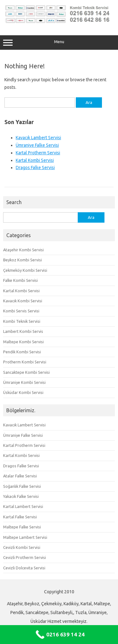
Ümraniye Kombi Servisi (24, 382)
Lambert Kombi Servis (23, 331)
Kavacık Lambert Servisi (38, 138)
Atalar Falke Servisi (20, 476)
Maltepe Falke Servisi (22, 527)
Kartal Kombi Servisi (35, 160)
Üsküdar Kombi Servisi (23, 392)
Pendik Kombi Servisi (22, 352)
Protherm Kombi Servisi (25, 362)
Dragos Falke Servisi (35, 168)
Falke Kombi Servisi (20, 280)
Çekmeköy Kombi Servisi (25, 270)
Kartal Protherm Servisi (38, 153)
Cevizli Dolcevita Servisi (24, 568)
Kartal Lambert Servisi (23, 506)
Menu (59, 43)
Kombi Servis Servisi (21, 311)
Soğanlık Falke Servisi (22, 486)
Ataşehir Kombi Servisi (23, 250)
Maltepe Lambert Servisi (25, 537)
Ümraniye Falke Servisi (37, 145)
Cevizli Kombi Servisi (22, 547)
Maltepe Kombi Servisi (23, 342)
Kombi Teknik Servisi (22, 321)
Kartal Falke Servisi (20, 517)
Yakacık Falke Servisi (21, 496)
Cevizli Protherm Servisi (25, 557)
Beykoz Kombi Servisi (22, 260)
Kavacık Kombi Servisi (23, 301)
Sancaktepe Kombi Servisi (26, 372)
